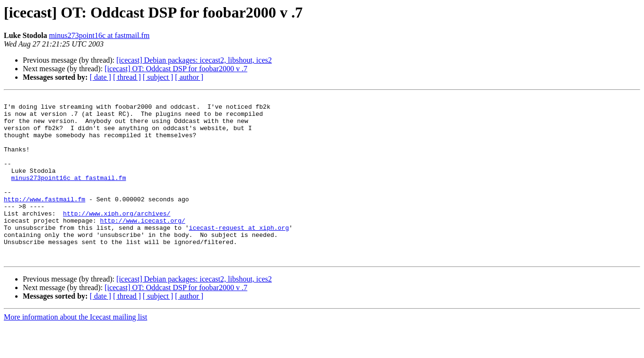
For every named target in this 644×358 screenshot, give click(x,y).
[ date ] (100, 77)
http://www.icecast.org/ (143, 246)
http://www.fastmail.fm (45, 220)
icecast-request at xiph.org (239, 254)
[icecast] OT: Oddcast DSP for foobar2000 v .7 (176, 69)
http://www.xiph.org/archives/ (117, 237)
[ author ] (189, 77)
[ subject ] (158, 77)
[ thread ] (127, 77)
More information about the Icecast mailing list (75, 350)
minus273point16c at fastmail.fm (99, 35)
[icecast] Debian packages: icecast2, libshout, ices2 (194, 60)
